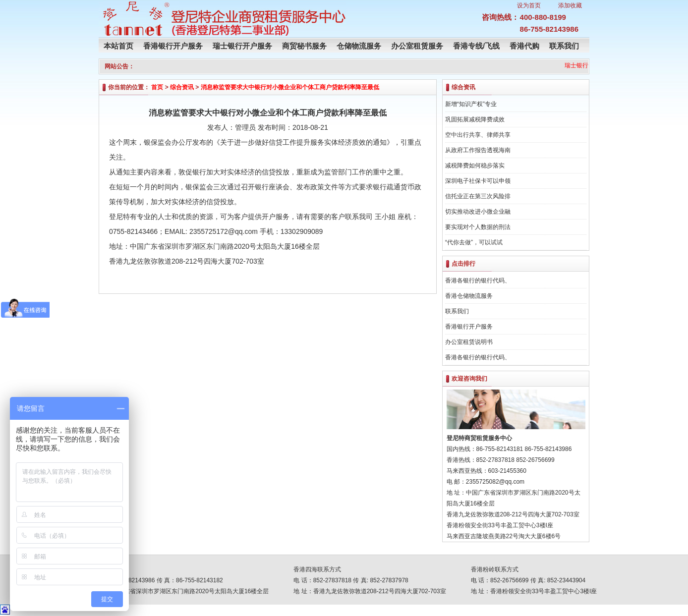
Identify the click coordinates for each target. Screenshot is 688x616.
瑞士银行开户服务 (242, 46)
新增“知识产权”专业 (471, 104)
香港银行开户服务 (173, 46)
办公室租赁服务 (417, 46)
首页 (157, 87)
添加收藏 (570, 5)
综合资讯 (182, 87)
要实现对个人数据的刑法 (478, 227)
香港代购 (524, 46)
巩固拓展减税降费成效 (475, 119)
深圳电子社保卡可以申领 (478, 181)
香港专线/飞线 (476, 46)
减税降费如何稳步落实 (475, 166)
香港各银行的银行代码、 (478, 280)
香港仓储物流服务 (469, 296)
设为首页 (529, 5)
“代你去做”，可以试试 (474, 242)
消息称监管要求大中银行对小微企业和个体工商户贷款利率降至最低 (290, 87)
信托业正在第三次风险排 (478, 196)
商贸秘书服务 (304, 46)
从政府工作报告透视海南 (478, 150)
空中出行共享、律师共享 (478, 135)
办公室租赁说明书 (469, 342)
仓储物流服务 (359, 46)
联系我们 (564, 46)
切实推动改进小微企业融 (478, 212)
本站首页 (118, 46)
